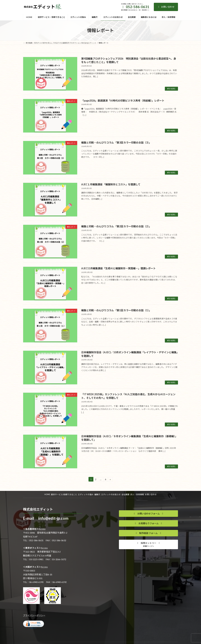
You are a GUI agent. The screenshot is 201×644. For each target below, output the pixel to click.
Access (42, 529)
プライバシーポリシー (34, 615)
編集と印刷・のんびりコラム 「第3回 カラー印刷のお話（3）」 (116, 143)
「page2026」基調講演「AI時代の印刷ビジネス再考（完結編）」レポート (123, 101)
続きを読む (171, 89)
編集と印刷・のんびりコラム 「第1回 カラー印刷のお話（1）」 (116, 310)
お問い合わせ (166, 7)
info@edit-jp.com (53, 518)
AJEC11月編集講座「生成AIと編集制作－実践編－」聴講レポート (118, 268)
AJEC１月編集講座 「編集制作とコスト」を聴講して (111, 184)
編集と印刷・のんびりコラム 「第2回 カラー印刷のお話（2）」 (116, 226)
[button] (148, 513)
